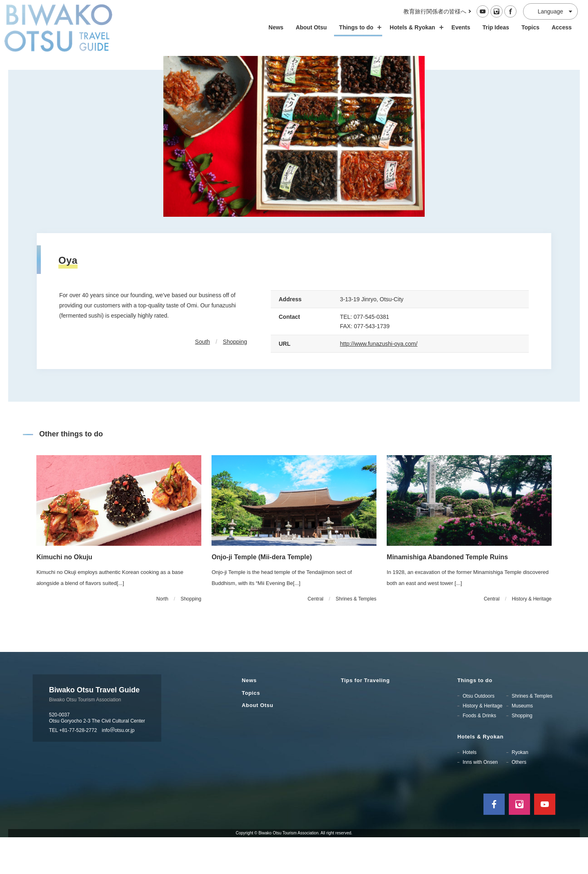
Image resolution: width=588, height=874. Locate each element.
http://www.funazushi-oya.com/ (379, 380)
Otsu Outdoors (479, 732)
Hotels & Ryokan (480, 773)
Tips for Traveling (365, 717)
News (276, 27)
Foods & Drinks (479, 752)
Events (461, 27)
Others (519, 799)
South (203, 378)
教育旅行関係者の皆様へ (435, 11)
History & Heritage (482, 742)
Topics (530, 27)
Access (562, 27)
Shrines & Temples (532, 732)
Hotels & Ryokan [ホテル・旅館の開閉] (414, 27)
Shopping (235, 378)
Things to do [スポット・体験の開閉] (358, 27)
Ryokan (520, 789)
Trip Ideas (496, 27)
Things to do (475, 717)
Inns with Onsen (480, 799)
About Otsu (311, 27)
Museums (522, 742)
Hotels (470, 789)
